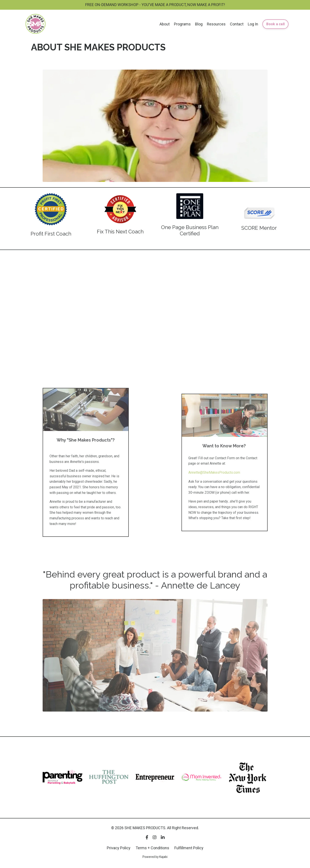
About (165, 24)
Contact (237, 24)
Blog (199, 24)
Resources (216, 24)
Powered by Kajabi (155, 857)
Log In (253, 24)
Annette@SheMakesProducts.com (214, 472)
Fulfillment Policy (189, 848)
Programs (182, 24)
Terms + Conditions (152, 848)
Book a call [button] (275, 24)
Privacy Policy (119, 848)
